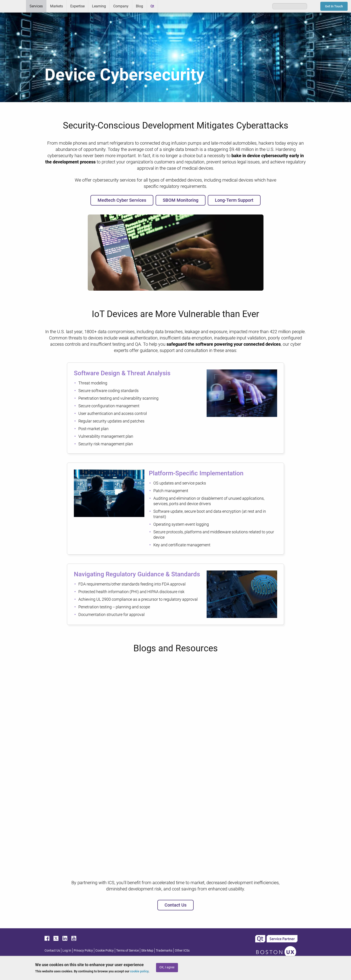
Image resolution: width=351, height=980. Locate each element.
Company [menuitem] (121, 6)
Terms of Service (127, 950)
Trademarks (164, 950)
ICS (13, 6)
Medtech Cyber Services (122, 200)
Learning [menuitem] (99, 6)
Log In (67, 950)
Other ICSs (182, 950)
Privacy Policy (83, 950)
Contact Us (175, 905)
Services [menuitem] (36, 6)
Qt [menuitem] (152, 6)
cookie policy (139, 971)
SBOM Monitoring (181, 200)
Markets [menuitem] (57, 6)
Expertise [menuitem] (77, 6)
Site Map (147, 950)
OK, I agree (167, 967)
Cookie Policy (105, 950)
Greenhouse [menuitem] (164, 6)
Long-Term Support (234, 200)
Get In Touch (334, 6)
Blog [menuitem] (139, 6)
